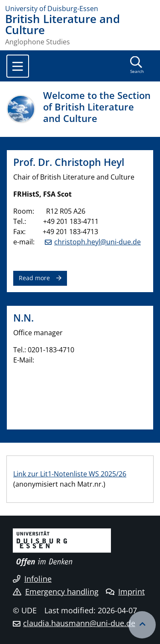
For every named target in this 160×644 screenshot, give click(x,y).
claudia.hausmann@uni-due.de (79, 623)
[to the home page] (80, 9)
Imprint (125, 592)
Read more (34, 278)
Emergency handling (56, 592)
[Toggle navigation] (18, 66)
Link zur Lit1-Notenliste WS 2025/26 (70, 474)
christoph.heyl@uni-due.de (97, 242)
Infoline (32, 579)
